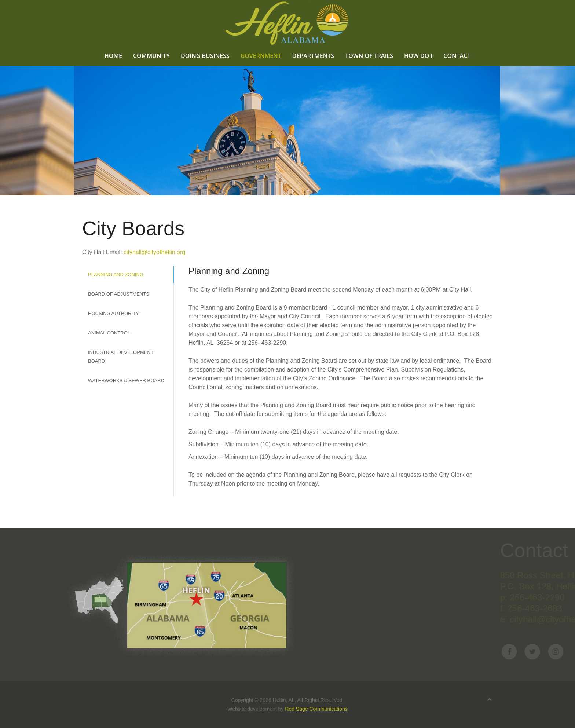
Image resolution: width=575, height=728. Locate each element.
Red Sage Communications (316, 709)
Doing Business (205, 56)
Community (151, 56)
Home (113, 56)
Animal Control (109, 333)
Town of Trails (369, 56)
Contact (457, 56)
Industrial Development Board (121, 357)
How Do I (418, 56)
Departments (313, 56)
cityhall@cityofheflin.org (154, 252)
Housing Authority (113, 313)
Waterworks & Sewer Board (126, 381)
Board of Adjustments (119, 294)
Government (261, 56)
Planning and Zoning (116, 275)
